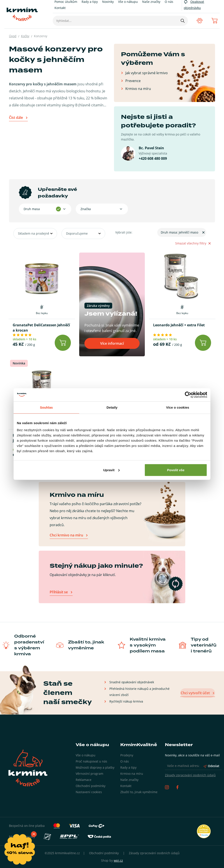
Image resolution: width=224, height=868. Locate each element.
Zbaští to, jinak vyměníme (139, 792)
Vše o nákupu (86, 755)
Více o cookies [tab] (178, 407)
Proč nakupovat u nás (91, 761)
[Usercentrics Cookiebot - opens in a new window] (188, 395)
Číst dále (16, 118)
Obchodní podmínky (91, 786)
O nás (125, 761)
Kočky (25, 36)
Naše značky (129, 780)
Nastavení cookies (89, 792)
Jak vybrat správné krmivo (147, 73)
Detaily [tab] (112, 407)
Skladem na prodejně (34, 233)
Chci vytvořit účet (196, 693)
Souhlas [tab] (46, 407)
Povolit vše (176, 470)
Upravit (112, 470)
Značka (85, 209)
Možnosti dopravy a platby (95, 767)
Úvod (13, 36)
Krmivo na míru (138, 89)
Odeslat (211, 766)
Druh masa (31, 209)
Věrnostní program (89, 774)
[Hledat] (182, 21)
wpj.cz (118, 860)
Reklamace (84, 780)
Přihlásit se (59, 592)
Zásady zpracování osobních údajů (190, 775)
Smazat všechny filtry (193, 243)
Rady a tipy (128, 767)
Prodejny (127, 755)
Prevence (133, 81)
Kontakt (60, 8)
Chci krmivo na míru (66, 535)
